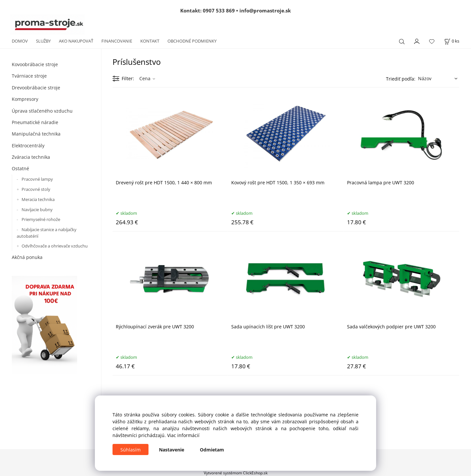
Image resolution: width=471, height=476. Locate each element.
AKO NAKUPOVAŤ (76, 41)
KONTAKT (150, 41)
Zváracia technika (31, 157)
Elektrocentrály (28, 146)
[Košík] (452, 41)
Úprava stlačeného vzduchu (42, 111)
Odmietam (212, 450)
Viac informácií (183, 435)
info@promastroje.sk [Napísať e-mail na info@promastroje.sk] (265, 10)
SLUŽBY (43, 41)
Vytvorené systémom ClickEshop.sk (236, 473)
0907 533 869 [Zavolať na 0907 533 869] (219, 10)
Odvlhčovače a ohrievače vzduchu (55, 246)
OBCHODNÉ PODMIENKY (192, 41)
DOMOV (20, 41)
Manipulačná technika (36, 134)
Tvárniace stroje (29, 76)
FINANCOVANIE (117, 41)
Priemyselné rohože (41, 219)
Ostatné (20, 168)
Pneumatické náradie (35, 122)
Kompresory (25, 99)
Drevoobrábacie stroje (36, 88)
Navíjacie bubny (37, 210)
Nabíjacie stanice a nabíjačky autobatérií (47, 233)
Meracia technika (38, 199)
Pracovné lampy (37, 179)
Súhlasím (131, 450)
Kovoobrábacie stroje (35, 64)
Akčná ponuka (27, 257)
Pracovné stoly (36, 189)
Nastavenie (172, 450)
